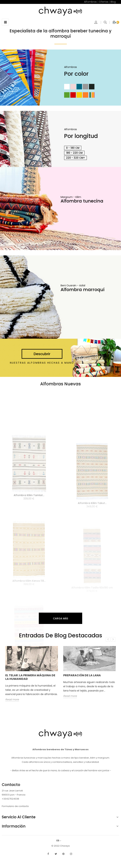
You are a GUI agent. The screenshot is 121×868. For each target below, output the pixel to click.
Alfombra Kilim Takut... (92, 524)
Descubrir (42, 354)
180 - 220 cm (74, 153)
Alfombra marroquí (83, 289)
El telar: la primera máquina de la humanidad (30, 677)
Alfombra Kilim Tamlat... (29, 520)
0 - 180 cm (73, 148)
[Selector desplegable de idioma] (61, 840)
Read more (12, 700)
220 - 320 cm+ (75, 158)
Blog (113, 2)
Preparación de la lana (82, 675)
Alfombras (90, 2)
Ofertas (104, 2)
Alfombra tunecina (82, 201)
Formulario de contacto (15, 806)
